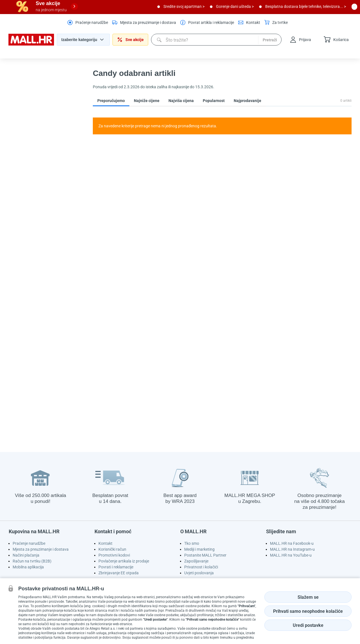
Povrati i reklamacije (116, 567)
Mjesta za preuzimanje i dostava (41, 549)
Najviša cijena (181, 101)
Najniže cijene (147, 101)
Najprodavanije (247, 101)
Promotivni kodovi (114, 555)
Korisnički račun (112, 549)
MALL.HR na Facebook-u (292, 543)
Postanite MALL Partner (205, 555)
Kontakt (105, 543)
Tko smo (192, 543)
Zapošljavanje (196, 561)
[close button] (354, 6)
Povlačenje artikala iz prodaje (124, 561)
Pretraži (270, 40)
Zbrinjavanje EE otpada (119, 573)
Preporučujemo (111, 101)
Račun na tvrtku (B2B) (32, 561)
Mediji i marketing (199, 549)
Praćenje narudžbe (29, 543)
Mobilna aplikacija (28, 567)
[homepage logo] (31, 44)
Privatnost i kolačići (201, 567)
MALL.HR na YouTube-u (291, 555)
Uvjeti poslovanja (199, 573)
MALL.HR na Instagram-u (292, 549)
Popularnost (214, 101)
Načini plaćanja (26, 555)
